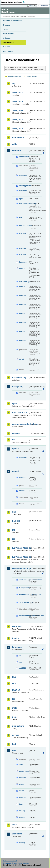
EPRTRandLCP (20, 413)
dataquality (18, 387)
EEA (14, 2)
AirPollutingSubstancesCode (24, 580)
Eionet (13, 16)
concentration (24, 771)
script (21, 359)
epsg (21, 217)
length (22, 784)
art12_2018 (17, 101)
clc (20, 656)
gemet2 (16, 471)
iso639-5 (22, 254)
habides (16, 521)
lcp (14, 699)
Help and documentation (13, 21)
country (22, 843)
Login (31, 6)
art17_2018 (17, 129)
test (14, 744)
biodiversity (18, 138)
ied (14, 539)
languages (23, 262)
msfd (15, 708)
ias (14, 530)
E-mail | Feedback (10, 861)
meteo (22, 791)
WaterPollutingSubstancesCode (24, 616)
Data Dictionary (21, 16)
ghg (14, 512)
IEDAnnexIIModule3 (20, 557)
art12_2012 (17, 92)
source (22, 491)
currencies (23, 191)
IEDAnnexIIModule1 (20, 548)
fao (14, 440)
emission (23, 778)
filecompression (24, 225)
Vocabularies (9, 43)
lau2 (14, 683)
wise (14, 825)
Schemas (7, 38)
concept (22, 478)
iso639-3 (22, 248)
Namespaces (8, 51)
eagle (21, 662)
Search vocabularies (15, 77)
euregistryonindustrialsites (20, 424)
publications (18, 726)
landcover (17, 647)
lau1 (14, 677)
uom (14, 751)
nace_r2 (22, 268)
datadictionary (19, 378)
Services (7, 47)
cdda (15, 144)
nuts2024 (23, 341)
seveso (16, 735)
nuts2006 (23, 295)
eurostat (16, 433)
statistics (23, 797)
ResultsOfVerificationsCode (24, 594)
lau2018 (16, 690)
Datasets (7, 25)
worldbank (17, 834)
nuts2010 (23, 304)
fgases (15, 449)
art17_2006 (17, 111)
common (16, 151)
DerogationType (24, 588)
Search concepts (32, 77)
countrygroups (24, 186)
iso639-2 (22, 234)
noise (15, 717)
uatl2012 (22, 668)
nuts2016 (23, 322)
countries (23, 175)
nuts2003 (23, 286)
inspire (16, 638)
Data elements (9, 34)
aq (13, 83)
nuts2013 (23, 313)
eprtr (14, 404)
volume (22, 817)
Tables (6, 29)
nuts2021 (23, 332)
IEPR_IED (17, 626)
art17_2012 (17, 120)
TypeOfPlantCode (24, 602)
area (21, 764)
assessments (24, 157)
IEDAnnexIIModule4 (20, 569)
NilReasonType (24, 282)
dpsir (21, 199)
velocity (22, 811)
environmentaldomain (24, 203)
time (21, 804)
